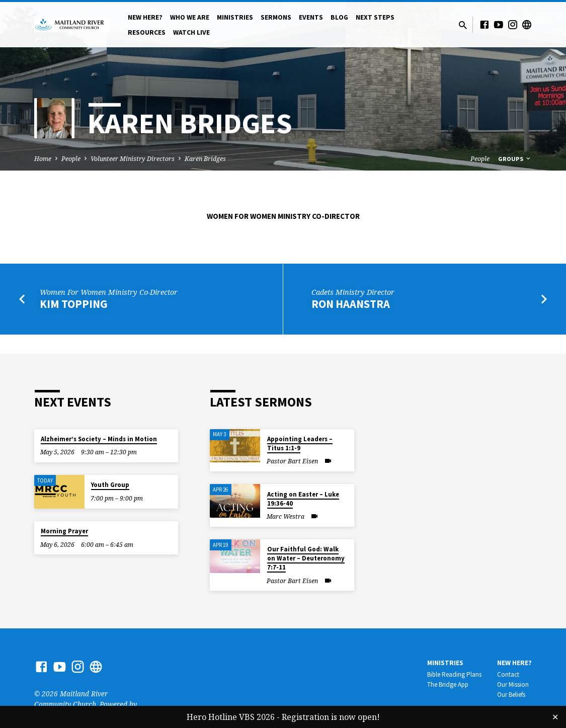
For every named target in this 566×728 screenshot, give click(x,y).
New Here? (145, 17)
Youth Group (110, 485)
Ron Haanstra (351, 304)
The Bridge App (448, 684)
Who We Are (190, 17)
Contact (508, 674)
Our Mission (513, 684)
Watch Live (191, 32)
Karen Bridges (205, 159)
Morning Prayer (64, 531)
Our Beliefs (511, 695)
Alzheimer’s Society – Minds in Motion (99, 439)
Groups (515, 159)
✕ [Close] (555, 717)
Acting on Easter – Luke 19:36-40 (303, 499)
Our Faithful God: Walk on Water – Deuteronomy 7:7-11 (306, 558)
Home (43, 159)
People (71, 159)
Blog (339, 17)
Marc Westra (286, 516)
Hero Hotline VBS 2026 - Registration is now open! (283, 717)
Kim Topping (74, 304)
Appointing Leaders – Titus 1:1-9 (300, 443)
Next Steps (375, 17)
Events (311, 17)
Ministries (235, 17)
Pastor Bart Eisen (292, 461)
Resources (147, 32)
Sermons (276, 17)
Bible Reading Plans (454, 674)
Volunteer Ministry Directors (133, 159)
